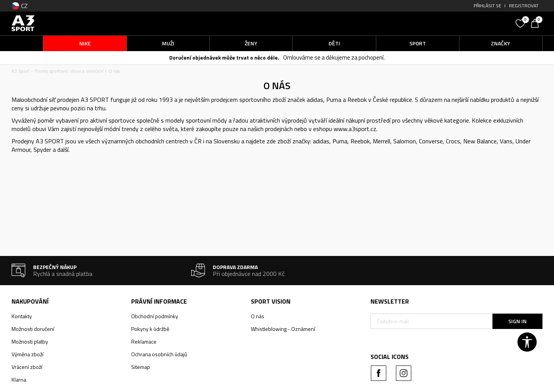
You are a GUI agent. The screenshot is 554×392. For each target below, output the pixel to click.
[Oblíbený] (521, 23)
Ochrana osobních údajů (159, 354)
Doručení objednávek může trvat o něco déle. (224, 57)
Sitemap (141, 367)
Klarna (19, 380)
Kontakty (22, 316)
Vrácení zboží (27, 367)
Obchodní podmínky (155, 316)
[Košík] (537, 23)
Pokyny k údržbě (150, 329)
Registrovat (524, 6)
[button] (454, 23)
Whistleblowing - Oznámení (283, 329)
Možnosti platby (30, 341)
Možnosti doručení (33, 329)
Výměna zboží (28, 354)
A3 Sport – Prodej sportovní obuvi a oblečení (58, 71)
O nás (258, 316)
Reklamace (144, 341)
